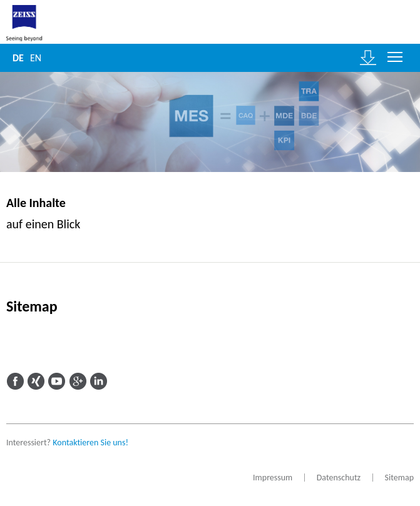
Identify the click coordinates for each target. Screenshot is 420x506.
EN (36, 58)
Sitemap (399, 478)
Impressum (273, 478)
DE (18, 58)
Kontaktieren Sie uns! (90, 443)
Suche (63, 58)
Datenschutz (339, 478)
